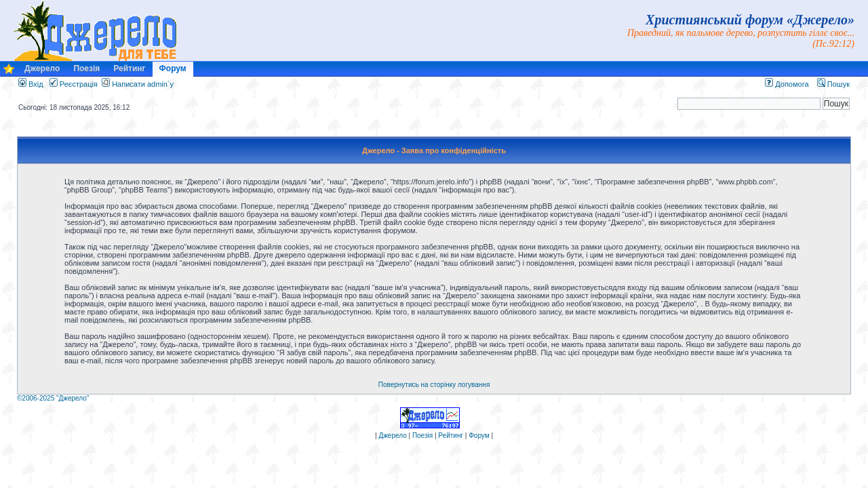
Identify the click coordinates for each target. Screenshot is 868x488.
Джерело (42, 68)
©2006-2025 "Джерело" (53, 398)
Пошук (833, 84)
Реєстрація (74, 84)
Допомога (787, 84)
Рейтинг (129, 68)
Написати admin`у (143, 84)
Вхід (31, 84)
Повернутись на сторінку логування (434, 385)
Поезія (86, 68)
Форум (173, 68)
